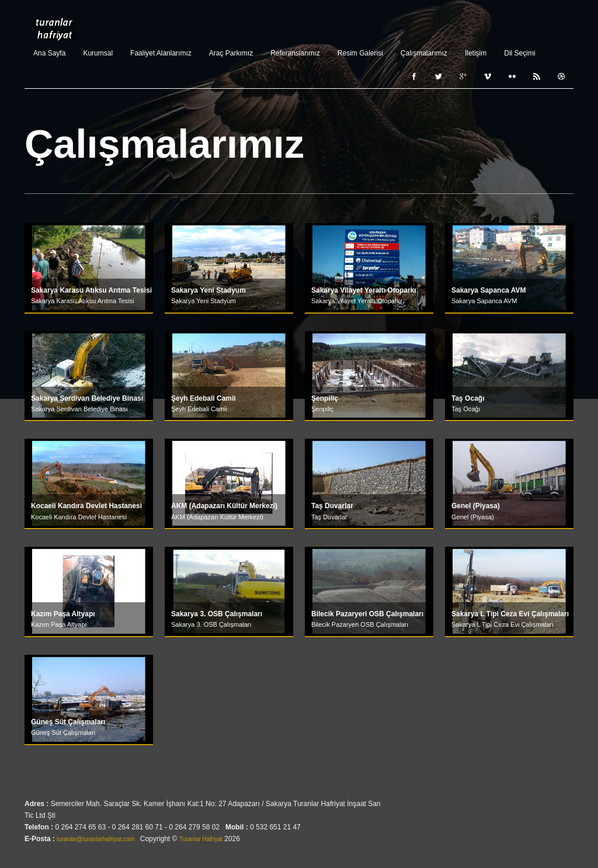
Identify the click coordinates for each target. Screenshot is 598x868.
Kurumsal (98, 53)
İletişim (476, 53)
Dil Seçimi (519, 53)
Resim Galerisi (360, 53)
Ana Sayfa (49, 53)
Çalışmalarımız (424, 53)
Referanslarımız (295, 53)
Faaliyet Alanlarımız (161, 53)
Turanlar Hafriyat (54, 29)
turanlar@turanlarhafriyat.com (95, 839)
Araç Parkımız (231, 53)
